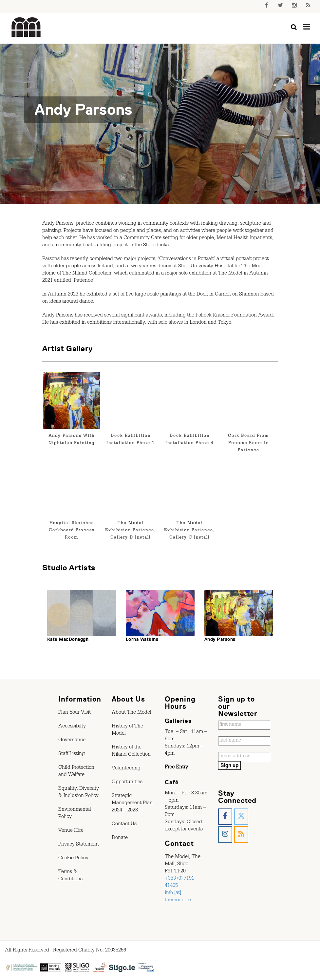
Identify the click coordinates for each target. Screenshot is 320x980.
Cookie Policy (73, 859)
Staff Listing (72, 754)
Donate (120, 838)
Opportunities (127, 783)
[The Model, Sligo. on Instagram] (225, 835)
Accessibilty (72, 727)
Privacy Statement (79, 845)
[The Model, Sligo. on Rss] (241, 835)
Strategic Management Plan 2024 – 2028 (132, 804)
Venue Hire (71, 831)
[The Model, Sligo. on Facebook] (225, 817)
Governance (72, 741)
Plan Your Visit (75, 713)
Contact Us (124, 825)
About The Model (132, 713)
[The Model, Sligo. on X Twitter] (241, 817)
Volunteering (126, 769)
